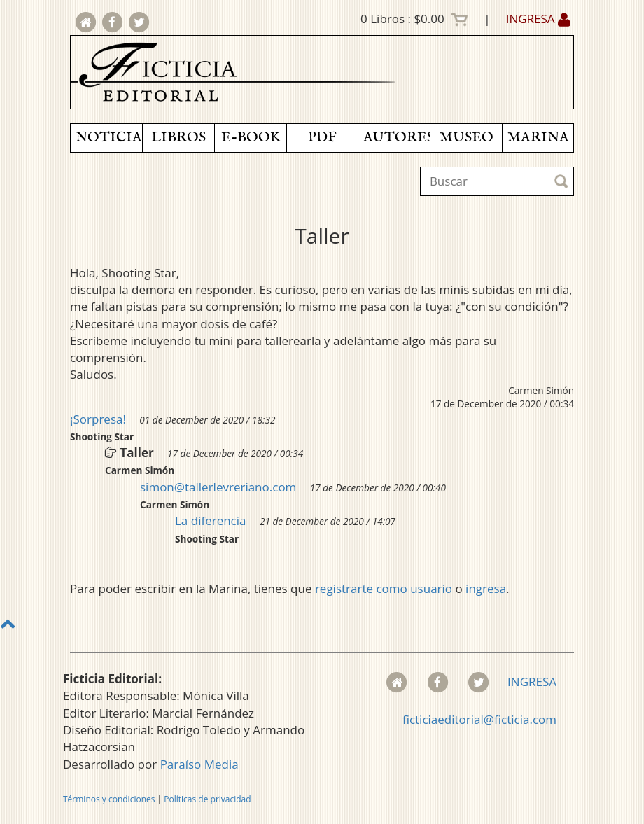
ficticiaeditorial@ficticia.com (479, 719)
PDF (322, 138)
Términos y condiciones (109, 799)
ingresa (486, 588)
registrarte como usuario (384, 588)
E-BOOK (251, 138)
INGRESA (538, 19)
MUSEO (467, 138)
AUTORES (397, 138)
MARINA (538, 138)
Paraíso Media (199, 764)
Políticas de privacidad (207, 799)
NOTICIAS (109, 138)
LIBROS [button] (178, 138)
